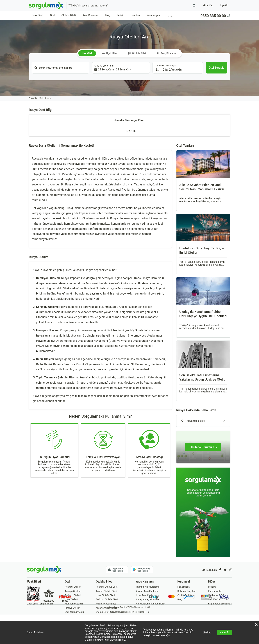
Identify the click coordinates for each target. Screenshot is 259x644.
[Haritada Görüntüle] (203, 447)
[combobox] (61, 68)
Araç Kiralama (90, 15)
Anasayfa (33, 98)
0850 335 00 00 (215, 16)
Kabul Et (225, 632)
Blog (108, 15)
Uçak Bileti (37, 15)
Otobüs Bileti (69, 15)
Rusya (48, 98)
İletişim (121, 15)
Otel (52, 15)
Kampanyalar (154, 15)
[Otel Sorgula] (217, 68)
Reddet (207, 632)
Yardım (136, 15)
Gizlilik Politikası (94, 640)
